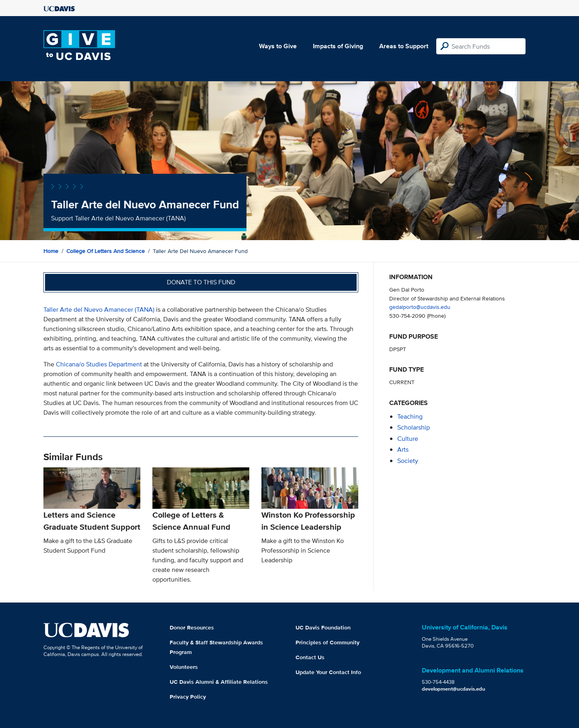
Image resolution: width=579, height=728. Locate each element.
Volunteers (184, 667)
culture (408, 439)
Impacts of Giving (338, 46)
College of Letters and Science (106, 251)
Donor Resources (192, 627)
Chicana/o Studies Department (100, 364)
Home (51, 251)
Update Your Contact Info (328, 672)
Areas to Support (404, 46)
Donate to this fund (201, 282)
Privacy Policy (188, 697)
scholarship (414, 427)
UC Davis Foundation (323, 627)
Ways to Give (278, 46)
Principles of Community (327, 642)
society (408, 461)
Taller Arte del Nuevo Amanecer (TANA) (99, 310)
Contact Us (310, 657)
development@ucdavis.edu (454, 689)
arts (403, 449)
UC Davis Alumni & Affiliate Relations (219, 682)
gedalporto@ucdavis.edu (420, 307)
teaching (410, 416)
